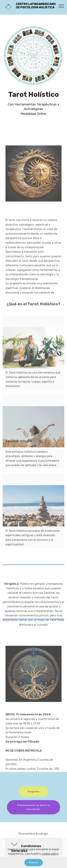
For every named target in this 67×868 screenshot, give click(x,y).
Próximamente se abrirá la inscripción (33, 812)
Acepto (34, 863)
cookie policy (50, 854)
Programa (34, 795)
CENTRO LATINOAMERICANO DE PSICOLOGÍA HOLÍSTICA (37, 7)
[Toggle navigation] (61, 6)
